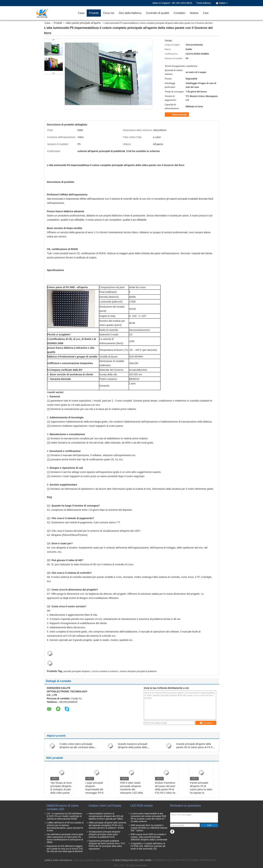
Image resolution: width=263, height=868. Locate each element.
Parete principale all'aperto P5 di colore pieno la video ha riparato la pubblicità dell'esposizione (201, 791)
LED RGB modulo (142, 806)
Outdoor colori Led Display (105, 806)
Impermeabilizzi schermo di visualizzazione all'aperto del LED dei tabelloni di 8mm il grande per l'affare (106, 816)
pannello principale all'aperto (77, 671)
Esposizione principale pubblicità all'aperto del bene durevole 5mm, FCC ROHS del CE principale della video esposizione (107, 845)
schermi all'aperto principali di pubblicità (138, 671)
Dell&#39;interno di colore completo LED (63, 807)
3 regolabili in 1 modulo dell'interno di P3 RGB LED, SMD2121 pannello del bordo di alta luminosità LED (148, 846)
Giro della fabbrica (130, 13)
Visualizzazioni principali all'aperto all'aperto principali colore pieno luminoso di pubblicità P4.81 (105, 834)
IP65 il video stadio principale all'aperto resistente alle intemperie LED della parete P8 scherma (131, 789)
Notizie (194, 13)
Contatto (206, 723)
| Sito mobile (145, 860)
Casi (206, 13)
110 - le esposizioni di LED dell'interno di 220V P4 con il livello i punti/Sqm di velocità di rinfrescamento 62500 (65, 816)
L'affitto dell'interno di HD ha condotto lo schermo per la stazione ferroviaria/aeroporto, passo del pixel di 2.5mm (65, 827)
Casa (81, 13)
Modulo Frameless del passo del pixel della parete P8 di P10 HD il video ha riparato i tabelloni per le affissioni (165, 791)
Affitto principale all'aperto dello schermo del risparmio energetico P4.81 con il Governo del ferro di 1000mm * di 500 (108, 825)
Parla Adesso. (204, 3)
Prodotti (94, 13)
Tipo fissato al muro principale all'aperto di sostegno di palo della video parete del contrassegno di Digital (61, 791)
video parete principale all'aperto (83, 23)
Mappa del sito (130, 860)
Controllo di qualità (158, 13)
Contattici (180, 13)
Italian (223, 3)
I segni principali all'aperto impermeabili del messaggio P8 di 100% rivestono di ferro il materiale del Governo (96, 793)
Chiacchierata (177, 115)
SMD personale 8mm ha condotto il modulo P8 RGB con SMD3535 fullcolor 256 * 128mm (149, 828)
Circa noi (109, 13)
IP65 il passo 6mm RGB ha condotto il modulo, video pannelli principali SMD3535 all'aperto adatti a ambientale (149, 837)
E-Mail (116, 860)
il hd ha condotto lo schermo (105, 671)
